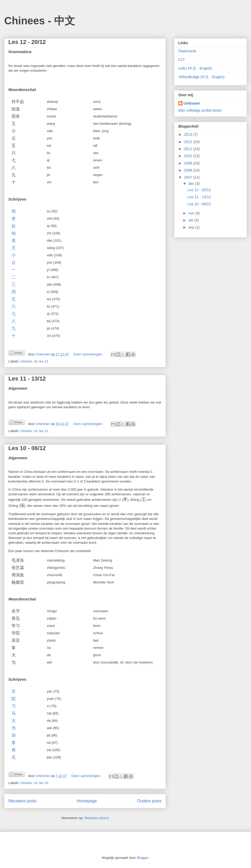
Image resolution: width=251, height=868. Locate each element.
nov (192, 213)
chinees (26, 361)
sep (192, 227)
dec (192, 184)
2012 (189, 142)
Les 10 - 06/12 (27, 448)
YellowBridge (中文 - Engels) (201, 77)
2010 (189, 156)
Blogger (142, 858)
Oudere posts (149, 801)
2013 (189, 134)
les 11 (44, 431)
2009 (189, 163)
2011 (189, 149)
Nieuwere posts (22, 801)
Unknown (192, 103)
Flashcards (187, 51)
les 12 (44, 361)
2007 (189, 177)
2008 (189, 170)
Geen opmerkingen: (89, 354)
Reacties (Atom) (97, 818)
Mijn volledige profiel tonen (200, 110)
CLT (182, 60)
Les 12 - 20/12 (27, 42)
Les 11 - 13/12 (27, 379)
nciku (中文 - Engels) (195, 68)
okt (191, 220)
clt (36, 361)
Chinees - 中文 (40, 21)
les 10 (44, 783)
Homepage (87, 801)
